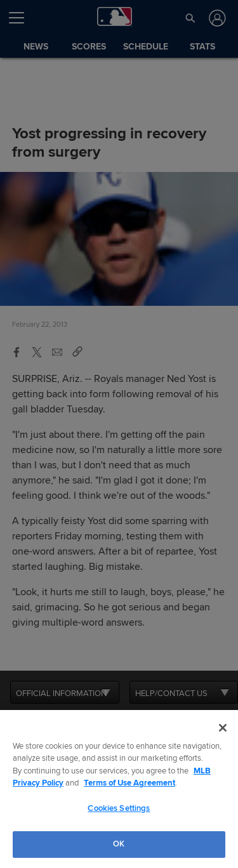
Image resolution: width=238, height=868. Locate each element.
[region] (119, 789)
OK (119, 844)
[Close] (223, 728)
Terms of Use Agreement (129, 783)
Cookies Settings (119, 808)
